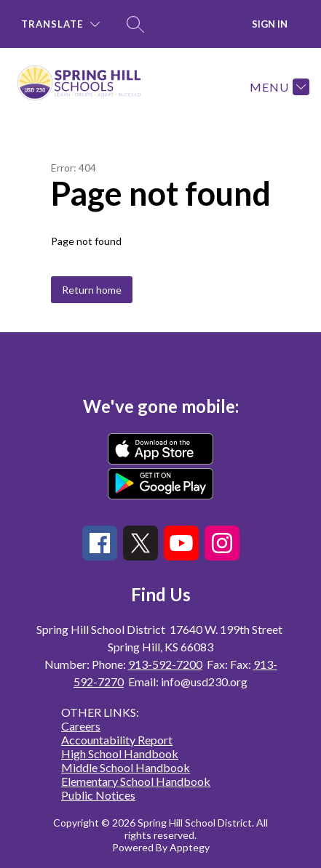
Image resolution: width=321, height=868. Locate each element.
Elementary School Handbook (136, 781)
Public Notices (98, 795)
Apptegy (190, 847)
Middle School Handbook (126, 767)
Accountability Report (117, 740)
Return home (92, 290)
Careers (81, 726)
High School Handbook (120, 754)
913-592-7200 (165, 664)
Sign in (270, 24)
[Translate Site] (60, 24)
